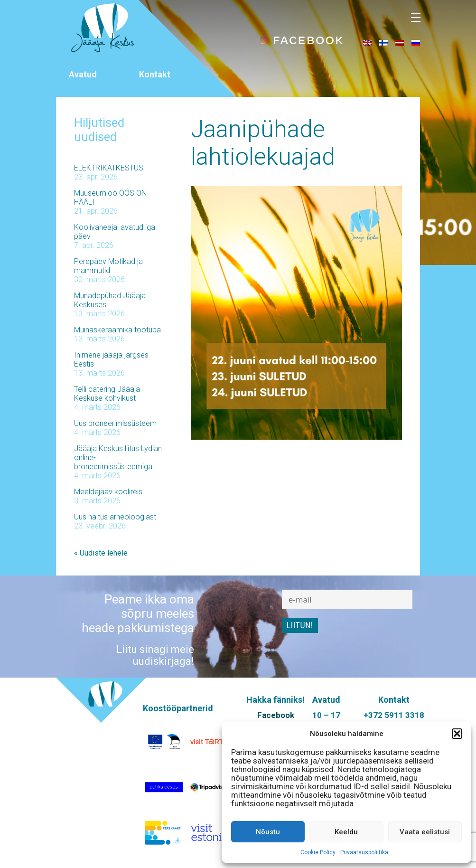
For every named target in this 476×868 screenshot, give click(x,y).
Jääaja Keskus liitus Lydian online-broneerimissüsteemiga (118, 458)
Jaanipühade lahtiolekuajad (263, 143)
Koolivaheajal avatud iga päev (115, 232)
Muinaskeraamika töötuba (117, 330)
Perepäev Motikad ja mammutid (108, 266)
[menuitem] (367, 42)
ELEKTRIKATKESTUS (109, 168)
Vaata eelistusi (425, 832)
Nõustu (268, 832)
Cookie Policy (318, 852)
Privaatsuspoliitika (364, 852)
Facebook (276, 715)
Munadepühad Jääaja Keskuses (110, 300)
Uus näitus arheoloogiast (115, 517)
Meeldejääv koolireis (108, 492)
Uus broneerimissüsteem (115, 423)
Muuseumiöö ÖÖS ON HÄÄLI (110, 198)
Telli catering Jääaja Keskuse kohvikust (107, 394)
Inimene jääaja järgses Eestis (111, 359)
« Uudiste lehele (101, 553)
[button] (457, 734)
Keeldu (346, 832)
